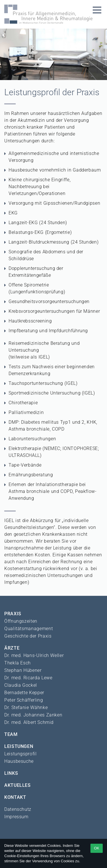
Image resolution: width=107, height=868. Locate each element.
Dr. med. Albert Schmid (29, 722)
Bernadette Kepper (24, 693)
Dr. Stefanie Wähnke (26, 707)
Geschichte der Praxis (28, 636)
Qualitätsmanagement (29, 629)
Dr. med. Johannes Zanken (33, 715)
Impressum (16, 817)
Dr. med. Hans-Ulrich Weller (34, 655)
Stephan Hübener (23, 670)
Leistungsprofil (21, 754)
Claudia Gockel (21, 685)
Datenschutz (18, 809)
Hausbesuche (19, 761)
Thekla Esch (18, 663)
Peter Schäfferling (24, 700)
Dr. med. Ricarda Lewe (28, 678)
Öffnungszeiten (21, 621)
